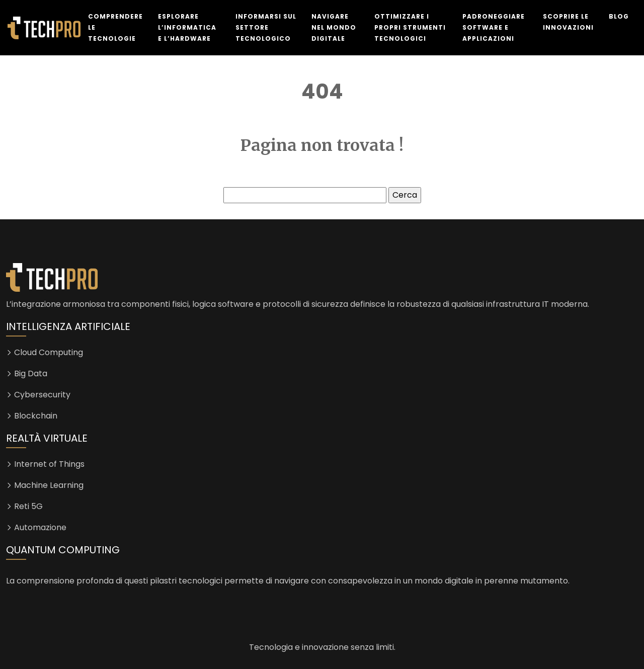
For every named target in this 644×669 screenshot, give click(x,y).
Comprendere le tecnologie (115, 27)
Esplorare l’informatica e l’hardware (187, 27)
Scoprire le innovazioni (568, 22)
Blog (619, 16)
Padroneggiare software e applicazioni (494, 27)
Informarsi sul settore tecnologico (266, 27)
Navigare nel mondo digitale (334, 27)
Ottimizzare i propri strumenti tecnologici (410, 27)
